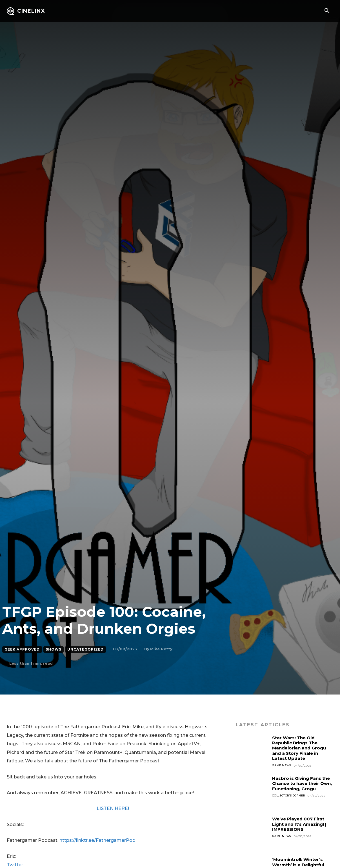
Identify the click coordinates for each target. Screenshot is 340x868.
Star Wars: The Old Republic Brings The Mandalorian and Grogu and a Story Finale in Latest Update (301, 748)
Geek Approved (22, 649)
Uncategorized (85, 649)
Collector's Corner (291, 796)
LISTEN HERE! (113, 808)
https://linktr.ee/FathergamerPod (97, 840)
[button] (327, 11)
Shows (54, 649)
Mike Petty (161, 649)
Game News (282, 766)
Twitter (15, 865)
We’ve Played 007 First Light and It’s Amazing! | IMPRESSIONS (302, 824)
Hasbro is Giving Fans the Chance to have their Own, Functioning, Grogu (303, 784)
